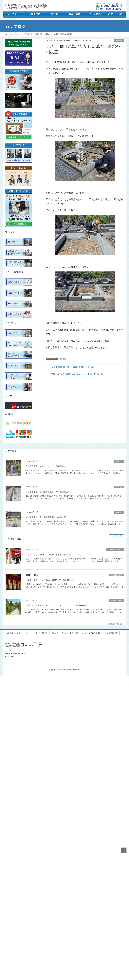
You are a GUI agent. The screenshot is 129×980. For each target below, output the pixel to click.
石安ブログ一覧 (116, 536)
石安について (111, 633)
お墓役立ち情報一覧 (115, 624)
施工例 (55, 633)
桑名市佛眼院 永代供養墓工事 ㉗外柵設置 (46, 517)
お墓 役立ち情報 (116, 575)
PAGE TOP (124, 850)
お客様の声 (42, 633)
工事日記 (119, 41)
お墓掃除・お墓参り (115, 549)
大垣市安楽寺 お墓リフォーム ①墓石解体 (46, 466)
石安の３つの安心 (91, 633)
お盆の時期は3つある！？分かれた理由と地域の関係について (53, 555)
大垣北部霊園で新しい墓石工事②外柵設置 (73, 367)
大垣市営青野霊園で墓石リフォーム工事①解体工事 (77, 374)
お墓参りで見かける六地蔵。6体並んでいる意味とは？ (50, 580)
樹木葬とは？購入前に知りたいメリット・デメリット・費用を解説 (56, 605)
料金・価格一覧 (70, 633)
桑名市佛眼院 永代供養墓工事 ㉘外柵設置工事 (48, 492)
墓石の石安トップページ (20, 633)
